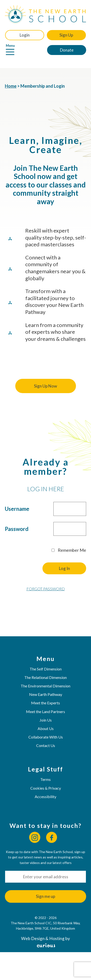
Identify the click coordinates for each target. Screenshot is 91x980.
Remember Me (69, 550)
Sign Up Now (45, 386)
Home (11, 86)
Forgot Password (46, 589)
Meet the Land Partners (45, 712)
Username (17, 509)
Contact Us (46, 745)
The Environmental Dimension (45, 686)
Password (17, 529)
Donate (67, 50)
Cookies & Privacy (46, 788)
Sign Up (66, 35)
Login (25, 35)
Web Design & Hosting (43, 938)
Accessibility (45, 797)
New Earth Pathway (46, 694)
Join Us (46, 720)
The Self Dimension (46, 669)
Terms (45, 779)
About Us (46, 728)
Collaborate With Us (46, 737)
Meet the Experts (45, 703)
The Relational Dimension (45, 677)
